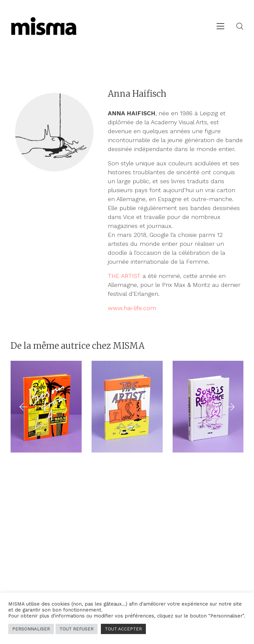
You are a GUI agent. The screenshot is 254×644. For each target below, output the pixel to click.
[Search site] (240, 26)
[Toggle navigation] (220, 26)
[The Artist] (127, 406)
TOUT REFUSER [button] (77, 629)
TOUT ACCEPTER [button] (123, 629)
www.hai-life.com (132, 308)
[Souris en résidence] (208, 406)
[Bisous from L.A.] (46, 406)
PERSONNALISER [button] (31, 629)
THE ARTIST (124, 276)
